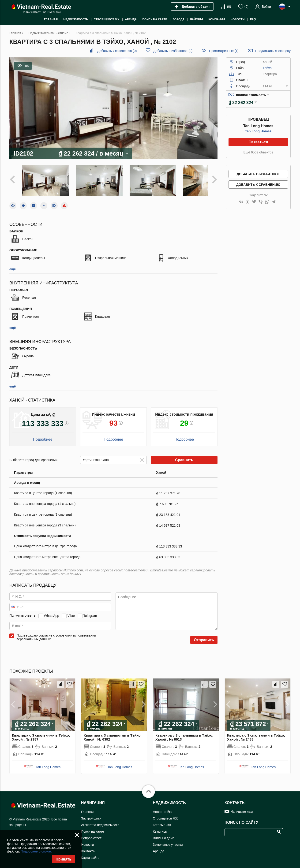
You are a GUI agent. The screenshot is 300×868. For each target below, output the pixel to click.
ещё (13, 265)
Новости (87, 840)
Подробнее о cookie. (36, 851)
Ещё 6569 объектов (258, 152)
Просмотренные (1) (224, 51)
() (229, 7)
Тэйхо (267, 68)
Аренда (159, 847)
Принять (64, 859)
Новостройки (163, 808)
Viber (71, 611)
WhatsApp (51, 611)
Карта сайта (90, 853)
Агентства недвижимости (100, 821)
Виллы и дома (164, 834)
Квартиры (160, 827)
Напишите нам (242, 807)
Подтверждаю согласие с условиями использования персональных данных (56, 633)
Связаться (258, 142)
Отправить (204, 636)
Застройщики (91, 814)
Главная (87, 808)
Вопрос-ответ (91, 834)
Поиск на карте (93, 827)
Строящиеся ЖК (165, 814)
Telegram (90, 611)
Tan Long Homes (258, 131)
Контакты (88, 847)
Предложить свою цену (273, 51)
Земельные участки (168, 840)
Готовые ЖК (162, 821)
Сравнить (184, 456)
